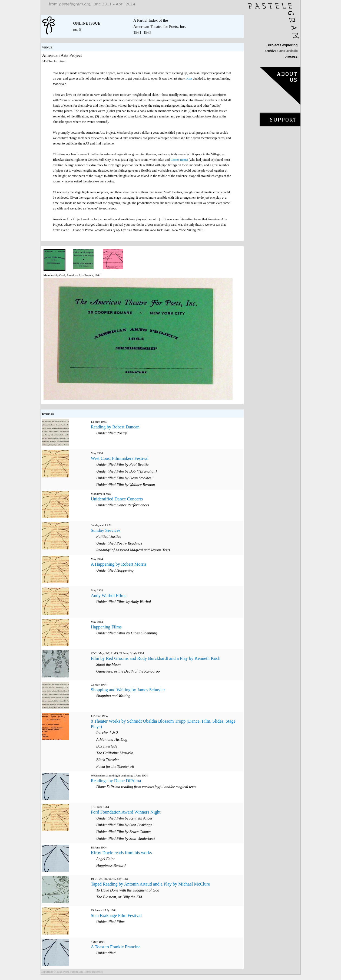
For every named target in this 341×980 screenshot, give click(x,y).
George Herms (179, 160)
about (280, 87)
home (273, 21)
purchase (280, 119)
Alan (189, 78)
